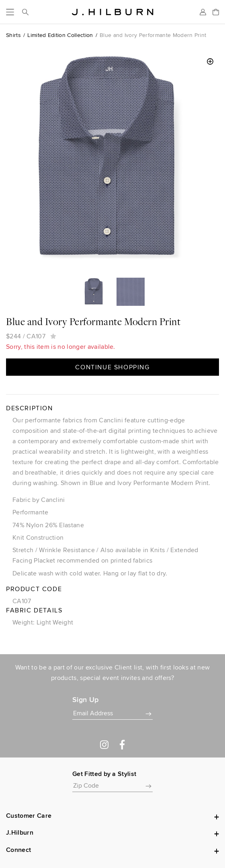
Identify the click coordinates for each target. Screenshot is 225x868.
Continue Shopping (112, 367)
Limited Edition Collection (60, 35)
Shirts (13, 35)
